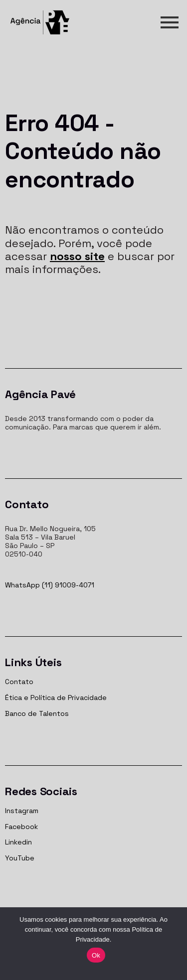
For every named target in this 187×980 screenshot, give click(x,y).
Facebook (21, 827)
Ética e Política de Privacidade (56, 698)
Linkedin (18, 842)
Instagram (22, 811)
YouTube (20, 858)
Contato (19, 682)
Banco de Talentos (37, 713)
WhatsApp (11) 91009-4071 (50, 585)
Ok (96, 955)
